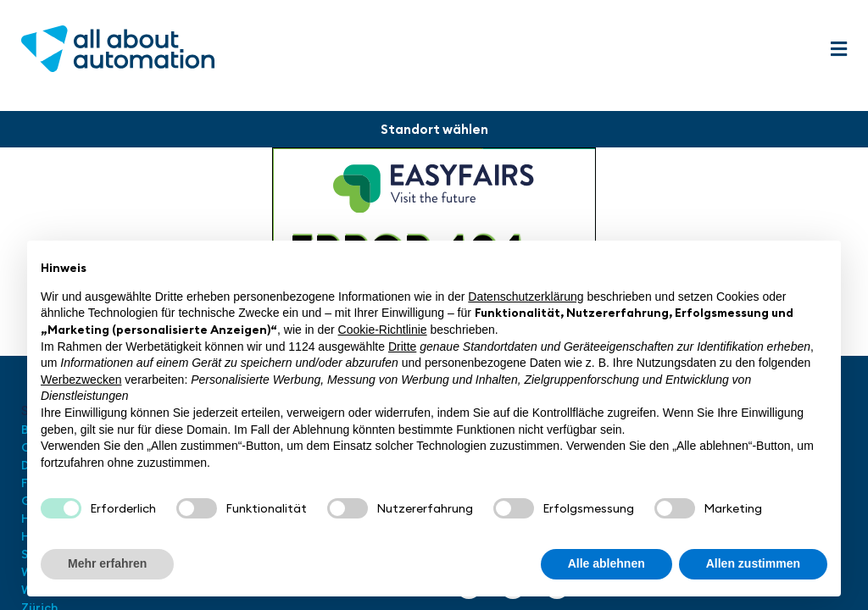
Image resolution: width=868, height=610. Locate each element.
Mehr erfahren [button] (107, 563)
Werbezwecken (81, 380)
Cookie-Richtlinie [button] (383, 330)
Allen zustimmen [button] (753, 563)
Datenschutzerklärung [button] (526, 297)
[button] (838, 50)
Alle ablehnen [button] (606, 563)
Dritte (402, 347)
